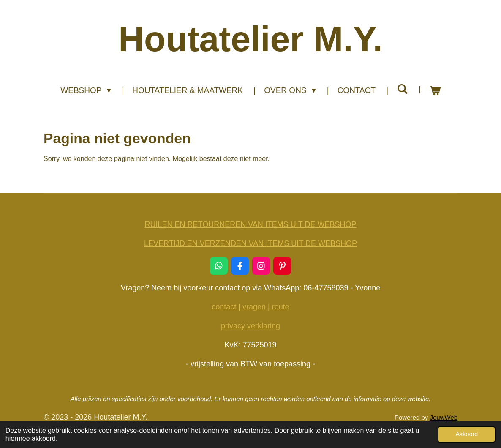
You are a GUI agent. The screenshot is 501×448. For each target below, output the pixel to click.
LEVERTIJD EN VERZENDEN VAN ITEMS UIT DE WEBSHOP (250, 243)
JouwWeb (444, 417)
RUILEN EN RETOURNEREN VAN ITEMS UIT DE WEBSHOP (250, 224)
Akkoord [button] (467, 434)
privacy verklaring (250, 326)
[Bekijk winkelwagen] (435, 91)
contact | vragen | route (250, 307)
